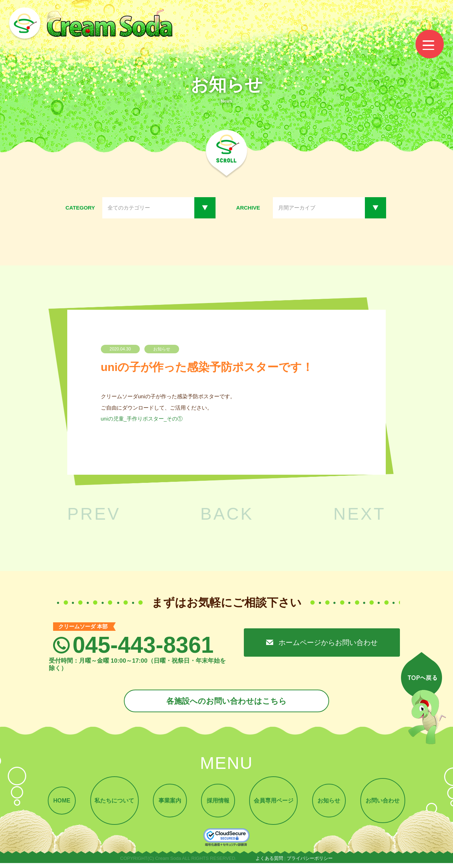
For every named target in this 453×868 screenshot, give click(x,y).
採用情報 (218, 804)
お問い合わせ (390, 804)
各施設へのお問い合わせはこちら (226, 702)
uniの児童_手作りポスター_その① (142, 419)
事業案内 (167, 804)
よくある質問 (269, 863)
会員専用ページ (276, 804)
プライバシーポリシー (310, 863)
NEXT (360, 514)
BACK (227, 514)
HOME (54, 804)
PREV (94, 514)
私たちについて (108, 804)
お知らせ (334, 804)
